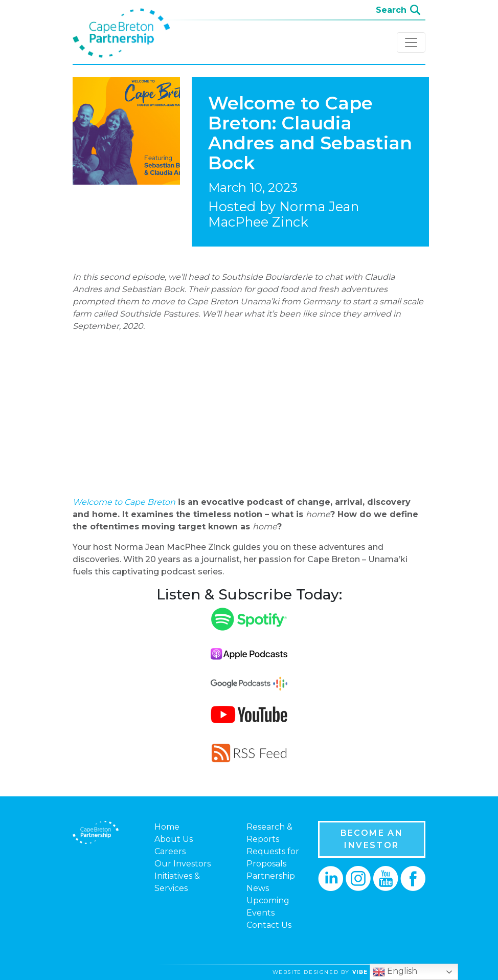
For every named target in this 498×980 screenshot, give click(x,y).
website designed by (353, 972)
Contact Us (269, 925)
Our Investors (183, 864)
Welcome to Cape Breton (124, 502)
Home (167, 827)
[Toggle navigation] (411, 42)
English (395, 972)
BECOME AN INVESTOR (372, 839)
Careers (170, 851)
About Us (174, 839)
